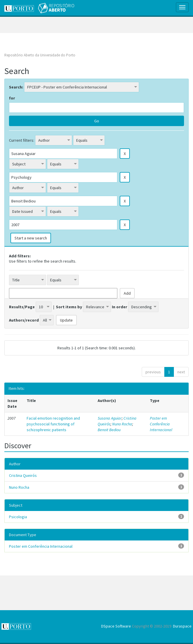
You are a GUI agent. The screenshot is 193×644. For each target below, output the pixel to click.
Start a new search (31, 238)
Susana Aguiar (110, 418)
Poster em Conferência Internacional (161, 424)
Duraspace (182, 626)
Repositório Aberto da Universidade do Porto (40, 55)
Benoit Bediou (109, 430)
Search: (16, 87)
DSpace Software (116, 626)
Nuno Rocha (122, 424)
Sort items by (69, 307)
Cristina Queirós (23, 475)
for (12, 98)
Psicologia (18, 517)
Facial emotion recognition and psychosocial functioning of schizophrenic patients (53, 424)
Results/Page (22, 307)
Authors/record (24, 320)
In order (120, 307)
